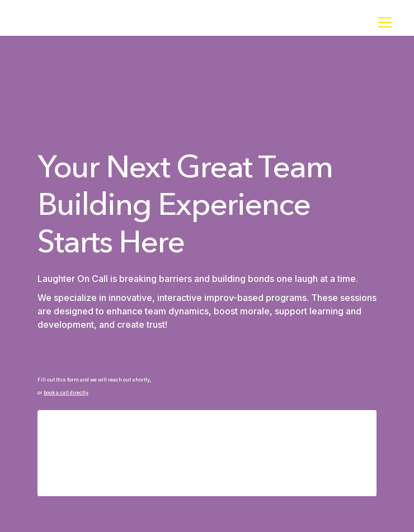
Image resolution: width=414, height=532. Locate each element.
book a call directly (66, 392)
